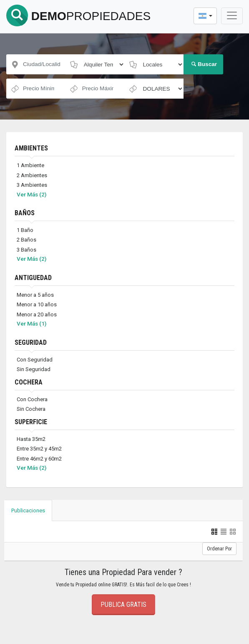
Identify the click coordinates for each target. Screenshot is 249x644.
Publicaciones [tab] (28, 510)
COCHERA (29, 382)
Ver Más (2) (31, 194)
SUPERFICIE (31, 422)
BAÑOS (25, 213)
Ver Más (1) (31, 323)
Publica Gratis (123, 605)
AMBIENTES (31, 148)
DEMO (78, 16)
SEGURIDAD (31, 342)
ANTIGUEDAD (33, 278)
